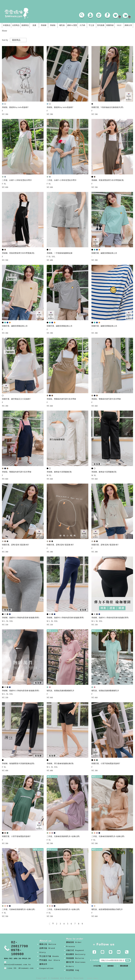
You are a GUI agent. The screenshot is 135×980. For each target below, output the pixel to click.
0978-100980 (17, 952)
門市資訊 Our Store (50, 960)
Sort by (5, 40)
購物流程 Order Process (74, 944)
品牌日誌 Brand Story (47, 950)
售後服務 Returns (75, 958)
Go (128, 960)
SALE (119, 25)
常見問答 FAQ (73, 970)
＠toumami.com (26, 968)
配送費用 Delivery (76, 954)
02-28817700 (19, 944)
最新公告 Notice (48, 944)
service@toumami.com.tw (17, 965)
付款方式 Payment (75, 950)
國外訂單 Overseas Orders (76, 964)
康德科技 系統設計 (93, 978)
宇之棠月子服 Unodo (49, 956)
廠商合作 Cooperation (46, 966)
